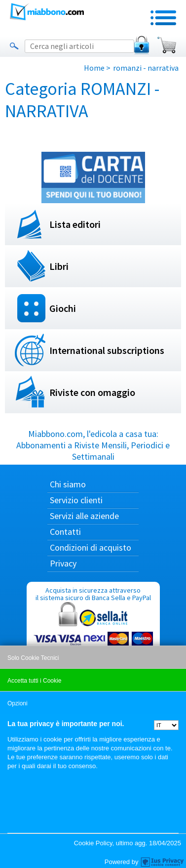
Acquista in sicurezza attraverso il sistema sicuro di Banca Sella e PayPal (93, 633)
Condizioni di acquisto (91, 547)
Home (94, 68)
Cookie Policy (93, 843)
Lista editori (75, 224)
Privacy (63, 563)
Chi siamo (68, 484)
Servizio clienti (76, 500)
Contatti (65, 532)
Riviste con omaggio (92, 392)
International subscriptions (107, 350)
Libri (59, 266)
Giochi (63, 308)
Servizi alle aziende (84, 516)
